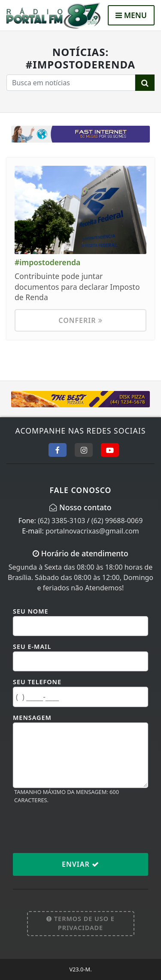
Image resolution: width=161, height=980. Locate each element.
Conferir (80, 320)
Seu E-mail (32, 647)
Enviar (80, 864)
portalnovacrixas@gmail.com (92, 531)
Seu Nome (31, 611)
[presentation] (78, 828)
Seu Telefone (37, 682)
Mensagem (32, 718)
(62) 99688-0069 (117, 521)
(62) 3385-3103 (61, 521)
